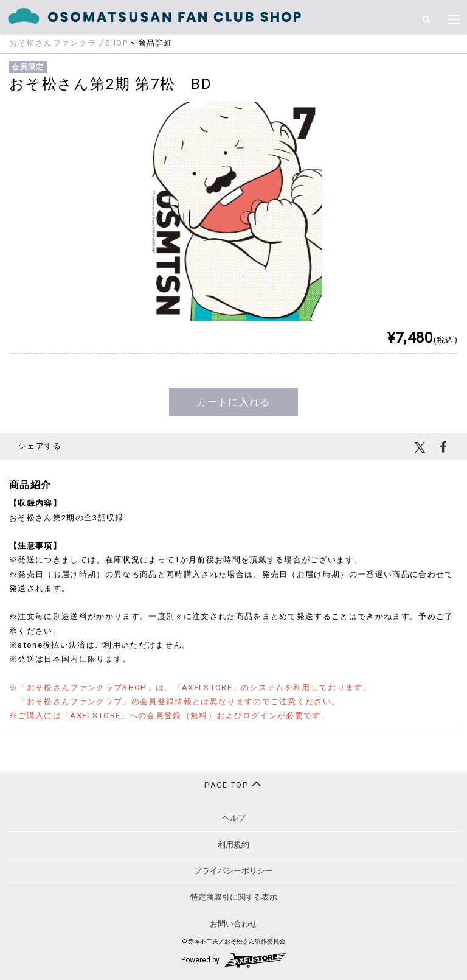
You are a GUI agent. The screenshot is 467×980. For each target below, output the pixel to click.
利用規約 (233, 845)
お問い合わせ (233, 924)
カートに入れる (233, 402)
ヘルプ (234, 818)
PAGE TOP (233, 784)
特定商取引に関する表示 (234, 897)
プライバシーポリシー (233, 871)
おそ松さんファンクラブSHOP (68, 43)
